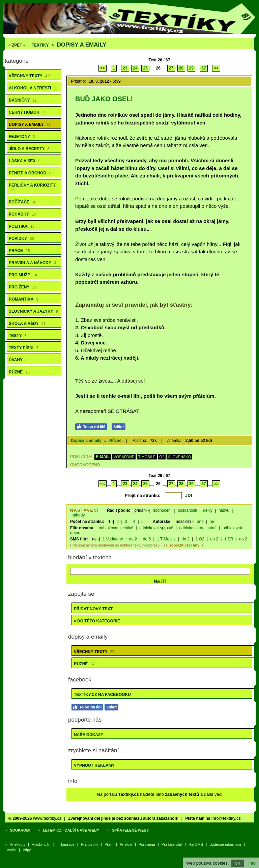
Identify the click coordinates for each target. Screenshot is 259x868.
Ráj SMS (196, 844)
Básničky (23, 100)
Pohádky (22, 214)
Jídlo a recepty (29, 149)
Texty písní (24, 348)
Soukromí (20, 830)
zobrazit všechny (184, 545)
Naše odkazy (89, 735)
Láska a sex (25, 161)
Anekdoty (18, 844)
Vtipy (27, 850)
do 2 (133, 539)
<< (103, 68)
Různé (19, 372)
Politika (22, 226)
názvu (224, 510)
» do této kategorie (97, 621)
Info (252, 863)
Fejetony (22, 137)
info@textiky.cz (226, 818)
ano (200, 522)
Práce (19, 251)
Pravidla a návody (33, 263)
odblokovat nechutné (198, 528)
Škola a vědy (27, 324)
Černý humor (26, 112)
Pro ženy (23, 287)
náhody (78, 515)
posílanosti (187, 510)
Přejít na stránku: (143, 495)
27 (171, 68)
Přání (109, 844)
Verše (11, 850)
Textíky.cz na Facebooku (102, 695)
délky (208, 510)
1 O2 (200, 539)
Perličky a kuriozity (32, 187)
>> (216, 68)
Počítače (23, 202)
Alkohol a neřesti (33, 88)
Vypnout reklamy (94, 765)
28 (181, 68)
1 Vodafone (113, 539)
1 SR (229, 539)
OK (238, 863)
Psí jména (147, 844)
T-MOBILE (147, 457)
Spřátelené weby (131, 830)
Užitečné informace (225, 844)
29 (191, 68)
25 (145, 68)
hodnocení (162, 510)
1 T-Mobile (166, 539)
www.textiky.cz (47, 818)
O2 (162, 457)
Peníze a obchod (30, 173)
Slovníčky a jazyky (33, 311)
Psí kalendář (172, 844)
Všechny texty (30, 76)
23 (125, 68)
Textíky (40, 45)
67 (204, 68)
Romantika (23, 299)
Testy (18, 336)
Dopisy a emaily (81, 45)
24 (135, 68)
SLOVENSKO (179, 457)
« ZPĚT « (17, 45)
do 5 (147, 539)
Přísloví (126, 844)
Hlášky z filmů (43, 844)
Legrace (68, 844)
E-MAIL (103, 457)
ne (212, 522)
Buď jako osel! (104, 99)
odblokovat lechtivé (116, 528)
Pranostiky (90, 844)
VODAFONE (124, 457)
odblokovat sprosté (156, 528)
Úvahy (18, 360)
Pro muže (23, 275)
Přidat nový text (93, 609)
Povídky (21, 239)
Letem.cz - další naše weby (71, 830)
